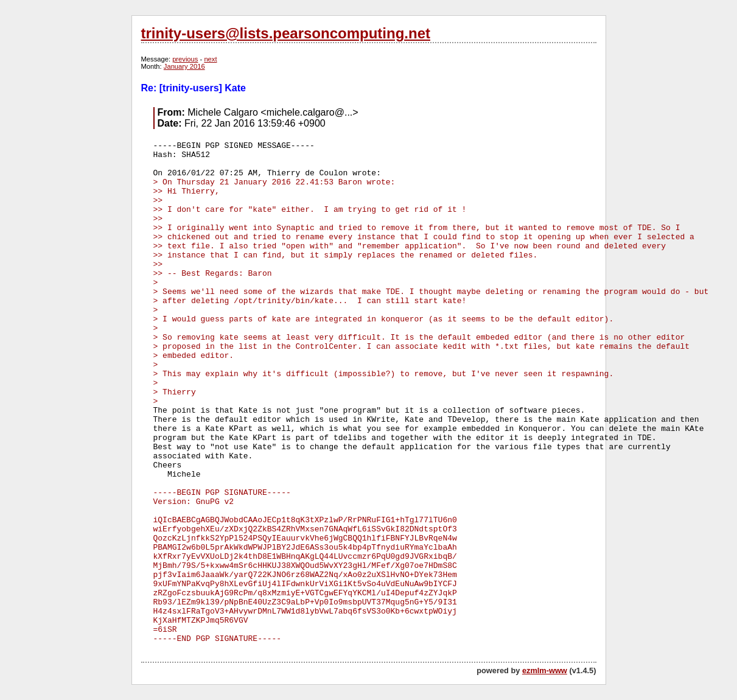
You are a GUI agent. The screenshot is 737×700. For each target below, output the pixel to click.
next (210, 59)
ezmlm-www (545, 670)
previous (185, 59)
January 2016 (184, 66)
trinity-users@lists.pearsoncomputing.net (286, 33)
